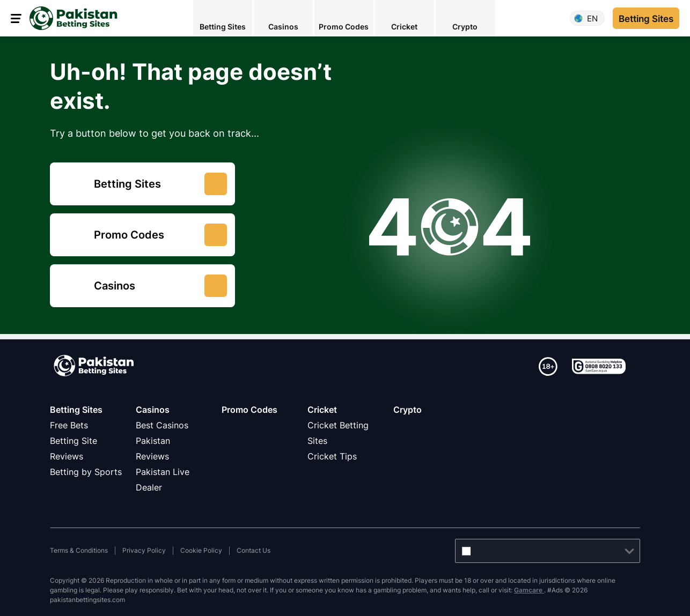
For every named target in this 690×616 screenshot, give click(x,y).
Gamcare (529, 590)
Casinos (153, 410)
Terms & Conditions (79, 550)
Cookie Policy (201, 550)
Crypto (408, 410)
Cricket (322, 410)
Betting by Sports (86, 472)
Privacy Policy (144, 550)
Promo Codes (249, 410)
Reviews (152, 456)
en (592, 18)
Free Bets (69, 425)
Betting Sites (76, 410)
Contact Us (254, 550)
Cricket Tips (332, 456)
